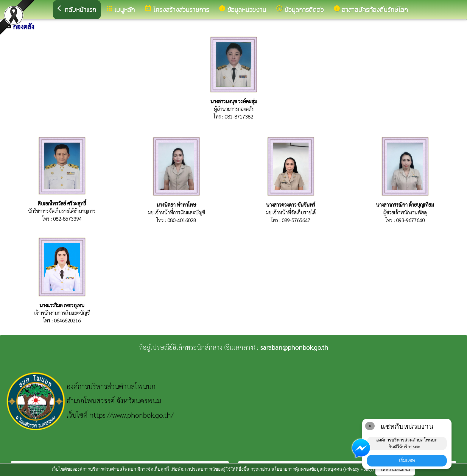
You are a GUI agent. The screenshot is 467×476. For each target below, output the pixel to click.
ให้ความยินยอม (395, 469)
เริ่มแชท (407, 460)
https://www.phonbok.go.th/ (131, 415)
